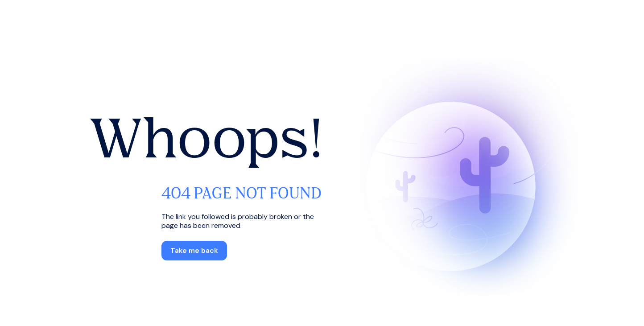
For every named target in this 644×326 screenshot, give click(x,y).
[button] (194, 251)
